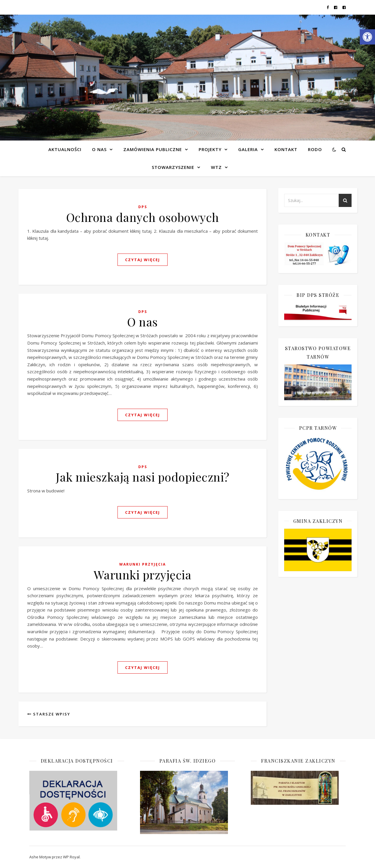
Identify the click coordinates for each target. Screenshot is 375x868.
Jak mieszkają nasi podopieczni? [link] (143, 477)
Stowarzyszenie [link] (173, 167)
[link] (367, 37)
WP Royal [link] (71, 857)
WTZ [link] (216, 167)
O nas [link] (143, 322)
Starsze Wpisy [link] (49, 714)
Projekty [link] (210, 149)
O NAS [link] (99, 149)
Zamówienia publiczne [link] (153, 149)
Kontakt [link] (286, 149)
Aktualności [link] (65, 149)
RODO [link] (315, 149)
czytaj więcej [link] (143, 260)
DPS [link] (143, 207)
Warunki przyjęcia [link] (143, 564)
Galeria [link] (248, 149)
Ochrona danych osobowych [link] (143, 217)
